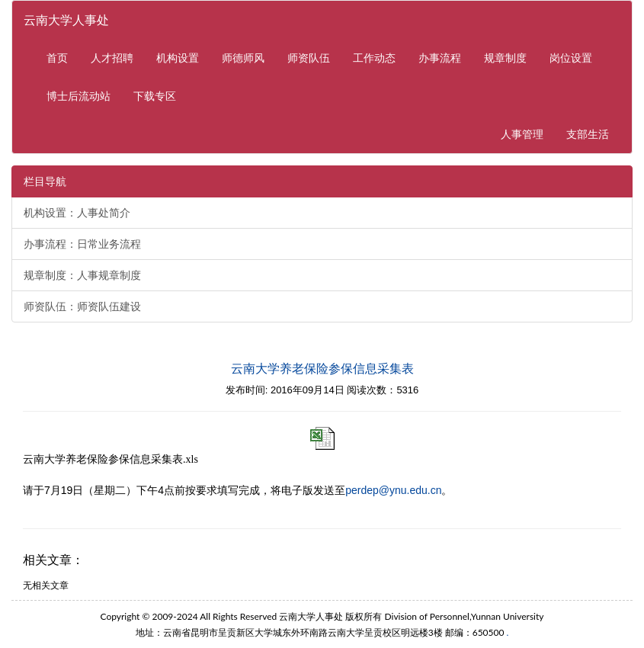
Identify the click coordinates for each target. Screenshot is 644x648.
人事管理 (528, 133)
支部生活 (588, 134)
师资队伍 (309, 58)
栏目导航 (45, 181)
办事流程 (440, 58)
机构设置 (178, 58)
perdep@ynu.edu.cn (393, 490)
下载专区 (155, 96)
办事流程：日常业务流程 (82, 244)
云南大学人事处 (66, 19)
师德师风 (243, 58)
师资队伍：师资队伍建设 (82, 306)
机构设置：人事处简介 (77, 213)
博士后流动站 (78, 96)
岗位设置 (571, 58)
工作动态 (374, 58)
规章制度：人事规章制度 (82, 275)
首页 (57, 58)
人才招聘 (112, 58)
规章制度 (505, 58)
